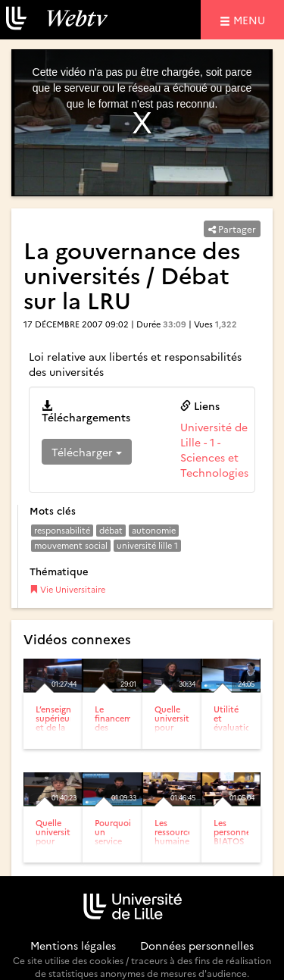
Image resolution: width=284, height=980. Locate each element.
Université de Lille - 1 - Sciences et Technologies (214, 449)
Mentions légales (73, 945)
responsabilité (62, 530)
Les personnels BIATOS (235, 832)
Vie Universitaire (67, 589)
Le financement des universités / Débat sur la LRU (120, 737)
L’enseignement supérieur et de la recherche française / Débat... (66, 737)
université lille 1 (147, 545)
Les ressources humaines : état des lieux (175, 841)
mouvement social (71, 545)
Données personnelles (197, 945)
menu (251, 19)
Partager (232, 229)
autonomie (154, 530)
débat (111, 530)
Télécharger (87, 452)
